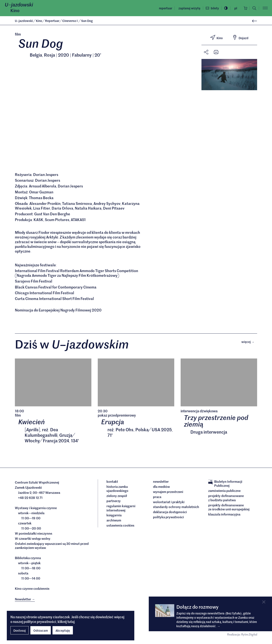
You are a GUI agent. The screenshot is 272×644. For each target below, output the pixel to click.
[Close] (264, 602)
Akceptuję (63, 630)
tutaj (71, 621)
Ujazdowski (24, 21)
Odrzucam (41, 630)
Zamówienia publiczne (224, 491)
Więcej (249, 342)
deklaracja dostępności (170, 513)
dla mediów (161, 487)
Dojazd (240, 37)
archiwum (114, 521)
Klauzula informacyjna (224, 515)
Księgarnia (114, 516)
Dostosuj (20, 630)
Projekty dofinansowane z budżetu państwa (226, 499)
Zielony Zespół (117, 497)
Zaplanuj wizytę (188, 8)
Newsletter (161, 482)
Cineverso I (71, 21)
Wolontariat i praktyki (169, 503)
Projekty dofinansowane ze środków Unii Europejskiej (229, 508)
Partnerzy (114, 502)
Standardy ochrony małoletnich (176, 508)
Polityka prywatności (168, 518)
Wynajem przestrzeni (168, 493)
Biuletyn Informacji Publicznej (225, 484)
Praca (157, 498)
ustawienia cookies (120, 526)
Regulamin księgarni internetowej (121, 509)
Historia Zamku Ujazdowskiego (117, 489)
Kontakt (112, 482)
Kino (15, 10)
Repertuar (164, 8)
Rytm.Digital (249, 635)
